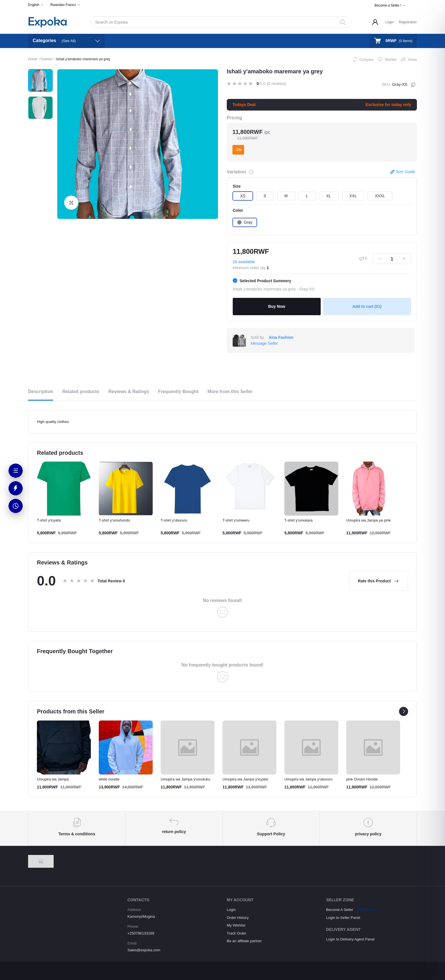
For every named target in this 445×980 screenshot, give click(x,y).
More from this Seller (230, 392)
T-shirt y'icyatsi (49, 520)
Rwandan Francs (63, 5)
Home (33, 59)
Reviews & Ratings (129, 392)
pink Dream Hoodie (362, 779)
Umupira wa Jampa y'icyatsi (245, 779)
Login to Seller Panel (343, 918)
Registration (408, 22)
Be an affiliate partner (244, 941)
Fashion (47, 59)
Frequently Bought (178, 392)
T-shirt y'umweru (236, 520)
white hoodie (109, 779)
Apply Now (366, 910)
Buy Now (277, 306)
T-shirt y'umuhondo (114, 520)
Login (390, 22)
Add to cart (367, 306)
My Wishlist (236, 925)
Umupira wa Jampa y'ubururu (308, 779)
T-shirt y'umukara (298, 520)
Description (41, 392)
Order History (238, 918)
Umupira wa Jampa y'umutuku (185, 779)
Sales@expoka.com (144, 950)
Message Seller (264, 343)
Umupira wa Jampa (53, 779)
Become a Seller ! (388, 5)
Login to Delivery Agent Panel (350, 939)
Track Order (237, 933)
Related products (81, 392)
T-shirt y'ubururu (174, 520)
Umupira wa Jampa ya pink (369, 520)
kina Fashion (282, 337)
